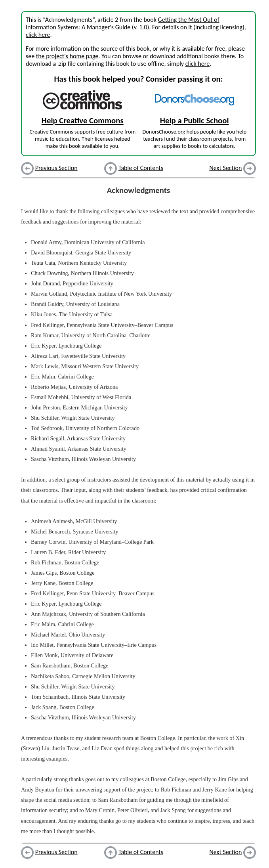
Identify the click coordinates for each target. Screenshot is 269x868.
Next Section (226, 168)
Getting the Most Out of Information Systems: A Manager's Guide (123, 23)
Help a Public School (195, 120)
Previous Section (56, 168)
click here (38, 35)
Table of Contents (141, 168)
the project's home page (67, 56)
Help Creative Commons (83, 120)
